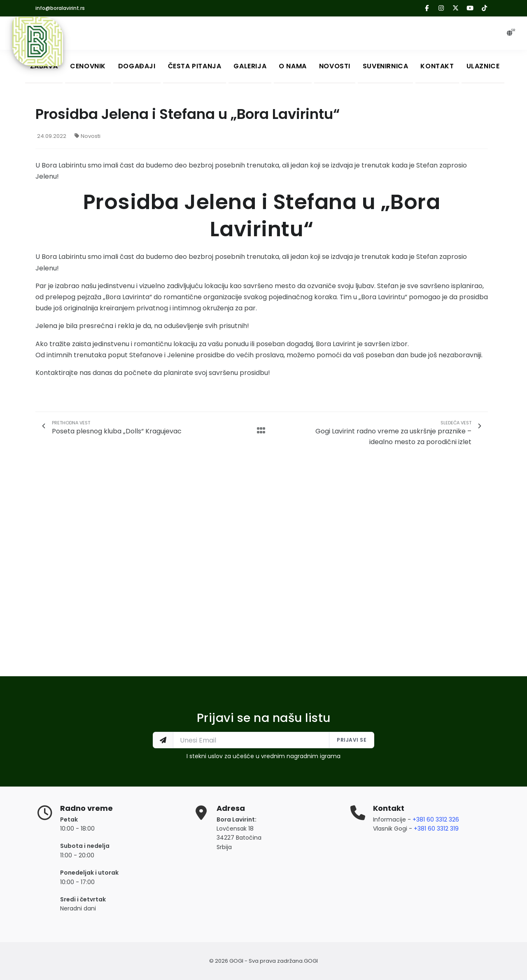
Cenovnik (88, 66)
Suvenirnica (386, 66)
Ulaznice (483, 66)
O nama (293, 66)
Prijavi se (352, 740)
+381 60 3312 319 (436, 829)
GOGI (311, 961)
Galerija (250, 66)
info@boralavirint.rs (60, 8)
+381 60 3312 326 (436, 819)
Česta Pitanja (195, 66)
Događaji (137, 66)
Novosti (335, 66)
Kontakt (437, 66)
